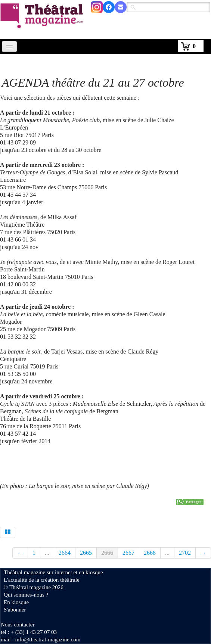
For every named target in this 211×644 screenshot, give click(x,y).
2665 (86, 553)
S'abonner (15, 610)
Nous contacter (18, 625)
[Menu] (9, 46)
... (47, 553)
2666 (107, 553)
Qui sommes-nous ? (26, 595)
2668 (150, 553)
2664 (65, 553)
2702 (185, 553)
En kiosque (16, 602)
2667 (128, 553)
